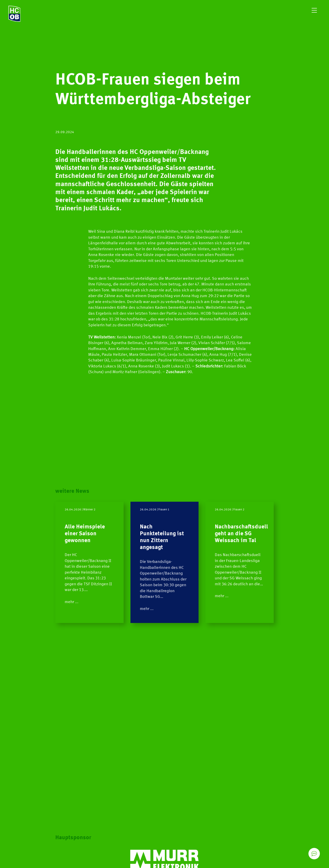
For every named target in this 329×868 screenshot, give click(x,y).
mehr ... (72, 602)
